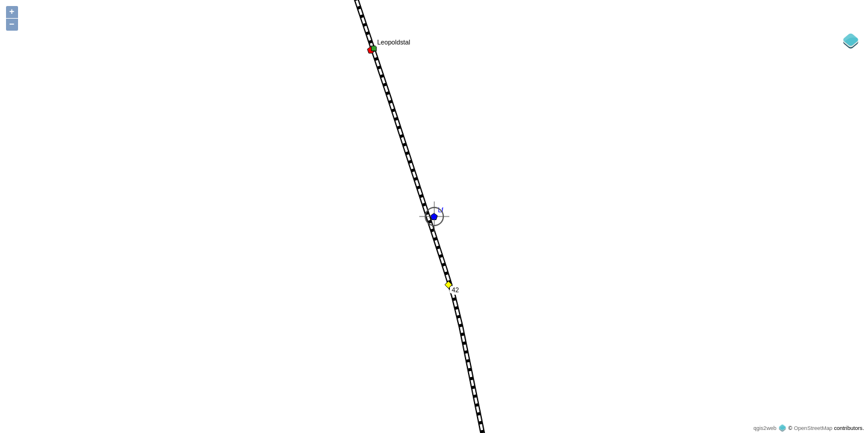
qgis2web (765, 428)
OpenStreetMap (813, 428)
